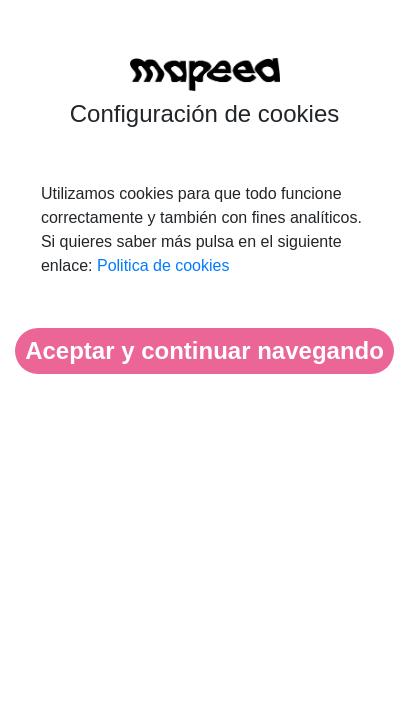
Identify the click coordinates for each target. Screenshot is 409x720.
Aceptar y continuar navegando (204, 350)
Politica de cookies (163, 265)
